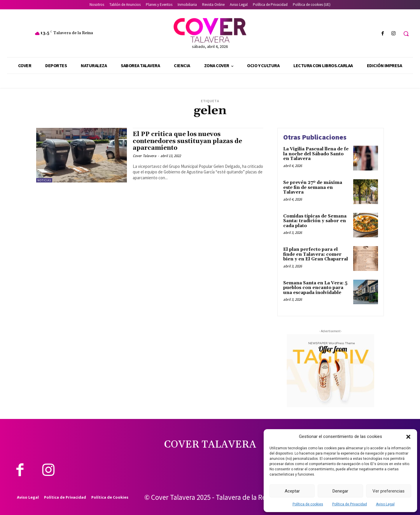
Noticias (44, 180)
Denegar (340, 491)
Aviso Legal (385, 504)
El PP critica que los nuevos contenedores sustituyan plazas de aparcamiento (187, 141)
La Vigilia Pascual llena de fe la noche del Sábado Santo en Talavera (316, 154)
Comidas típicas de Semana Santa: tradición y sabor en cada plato (315, 221)
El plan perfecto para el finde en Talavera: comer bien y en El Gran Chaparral (316, 254)
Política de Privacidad (350, 504)
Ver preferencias (388, 491)
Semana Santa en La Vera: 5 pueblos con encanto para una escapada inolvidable (315, 288)
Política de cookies (308, 504)
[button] (408, 437)
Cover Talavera (145, 156)
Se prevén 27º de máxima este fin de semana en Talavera (313, 187)
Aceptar (292, 491)
